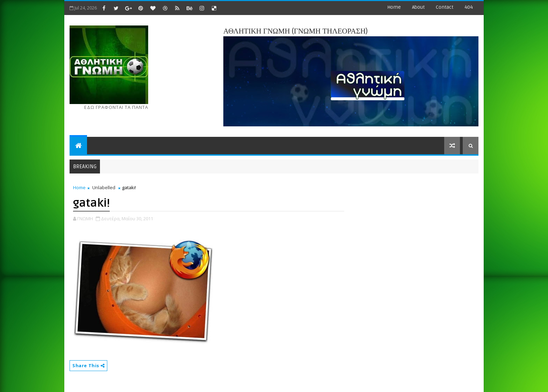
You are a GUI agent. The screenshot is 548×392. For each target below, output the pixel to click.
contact (445, 7)
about (418, 7)
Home (394, 7)
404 (469, 7)
